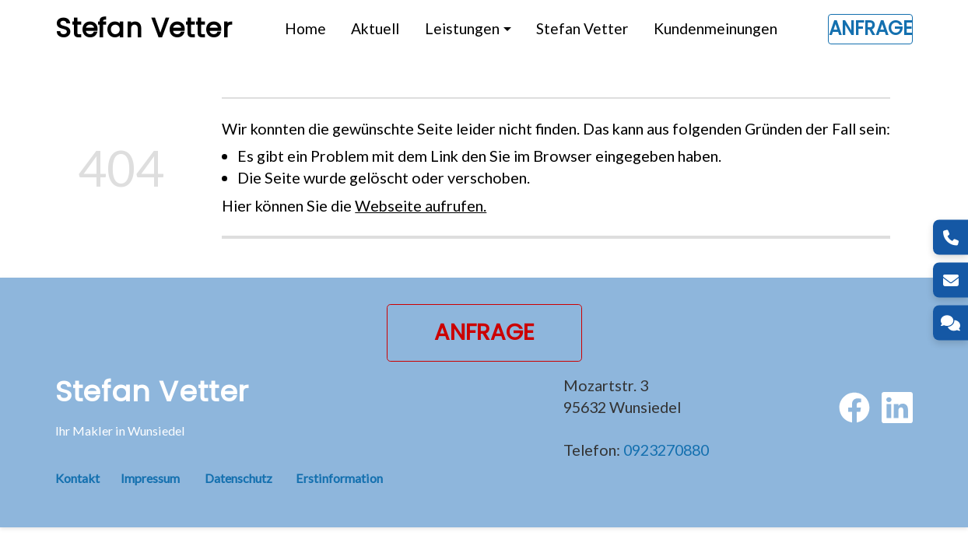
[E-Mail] (950, 280)
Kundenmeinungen (715, 28)
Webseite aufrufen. (421, 205)
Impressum (150, 478)
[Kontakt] (950, 323)
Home (305, 28)
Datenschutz (238, 478)
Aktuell (375, 28)
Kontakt (88, 478)
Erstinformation (339, 478)
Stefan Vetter (582, 28)
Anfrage (870, 28)
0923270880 (666, 450)
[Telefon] (950, 238)
